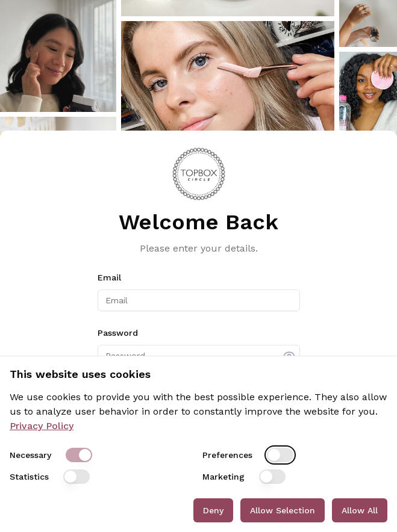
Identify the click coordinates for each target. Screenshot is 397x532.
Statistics (29, 477)
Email (109, 277)
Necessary (30, 455)
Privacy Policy (42, 426)
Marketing (224, 477)
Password (118, 333)
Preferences (227, 455)
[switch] (79, 455)
